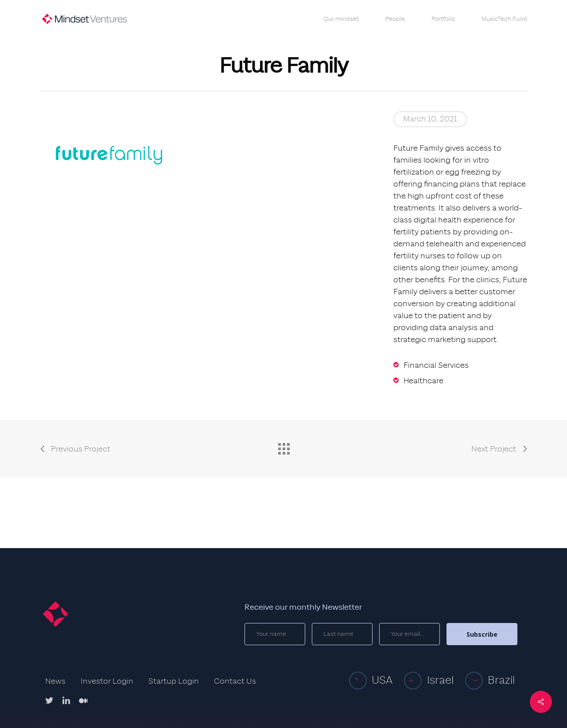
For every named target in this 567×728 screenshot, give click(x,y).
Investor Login (107, 681)
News (55, 681)
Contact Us (235, 681)
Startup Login (174, 681)
